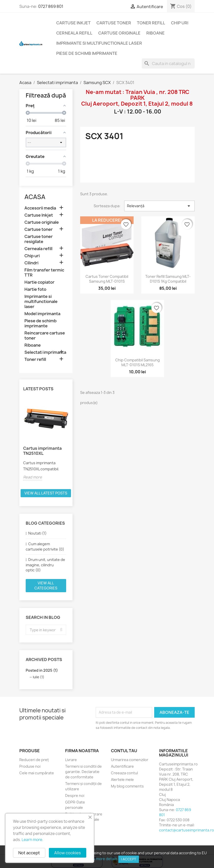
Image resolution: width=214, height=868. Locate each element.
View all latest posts (46, 493)
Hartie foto (35, 289)
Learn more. (32, 840)
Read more (33, 477)
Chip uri (180, 23)
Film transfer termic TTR (44, 273)
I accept (129, 859)
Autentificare (122, 766)
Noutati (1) (37, 533)
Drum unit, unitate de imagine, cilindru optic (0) (45, 565)
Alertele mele (122, 779)
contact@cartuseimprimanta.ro (187, 830)
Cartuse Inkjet (73, 23)
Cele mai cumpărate (37, 773)
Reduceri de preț (34, 760)
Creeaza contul (124, 773)
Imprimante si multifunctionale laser (99, 43)
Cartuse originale (119, 33)
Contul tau (124, 751)
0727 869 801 (51, 6)
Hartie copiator (39, 282)
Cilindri (31, 263)
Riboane (155, 33)
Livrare (71, 760)
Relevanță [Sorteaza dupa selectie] (159, 206)
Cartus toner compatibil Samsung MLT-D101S (107, 279)
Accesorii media (40, 208)
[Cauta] (168, 63)
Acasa (35, 197)
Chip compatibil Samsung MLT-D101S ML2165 (138, 363)
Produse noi (30, 766)
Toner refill (151, 23)
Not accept (29, 853)
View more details (102, 859)
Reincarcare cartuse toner (45, 336)
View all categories (46, 585)
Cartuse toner (114, 23)
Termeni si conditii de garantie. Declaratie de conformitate (83, 772)
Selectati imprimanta (45, 352)
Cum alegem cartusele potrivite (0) (45, 546)
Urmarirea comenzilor (130, 760)
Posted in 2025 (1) (42, 670)
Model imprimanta (42, 314)
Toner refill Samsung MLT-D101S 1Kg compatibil (168, 279)
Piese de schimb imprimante (87, 53)
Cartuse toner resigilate (39, 239)
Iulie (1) (39, 677)
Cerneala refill (74, 33)
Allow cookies (68, 853)
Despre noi (75, 795)
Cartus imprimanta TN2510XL (42, 451)
